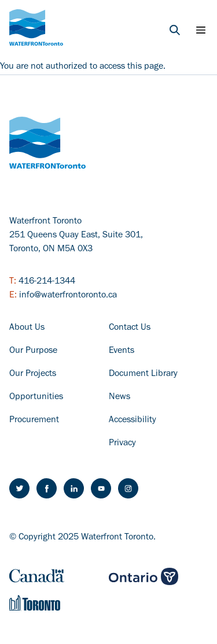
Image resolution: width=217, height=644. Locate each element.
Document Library (143, 374)
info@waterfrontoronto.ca (68, 296)
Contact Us (130, 328)
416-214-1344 (47, 282)
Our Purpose (33, 351)
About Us (27, 328)
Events (122, 351)
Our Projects (33, 374)
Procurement (34, 420)
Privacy (122, 444)
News (119, 397)
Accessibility (133, 420)
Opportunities (36, 397)
